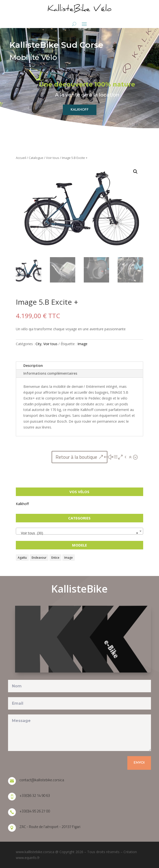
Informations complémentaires (50, 373)
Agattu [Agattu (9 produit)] (22, 558)
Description (33, 366)
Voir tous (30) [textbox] (78, 533)
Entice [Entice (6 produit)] (55, 558)
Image (82, 344)
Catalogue (36, 158)
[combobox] (79, 531)
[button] (135, 172)
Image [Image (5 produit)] (69, 558)
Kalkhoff (22, 504)
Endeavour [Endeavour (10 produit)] (39, 558)
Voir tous (53, 158)
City (38, 344)
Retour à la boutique (76, 457)
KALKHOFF (80, 110)
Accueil (21, 158)
